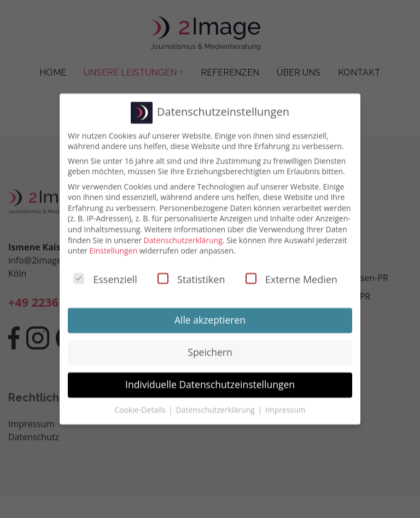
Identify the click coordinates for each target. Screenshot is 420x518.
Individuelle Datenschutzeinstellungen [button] (210, 381)
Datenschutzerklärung (183, 237)
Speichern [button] (210, 349)
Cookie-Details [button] (141, 406)
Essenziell (105, 276)
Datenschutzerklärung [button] (217, 406)
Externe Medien (291, 276)
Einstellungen (113, 248)
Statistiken (191, 276)
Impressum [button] (285, 406)
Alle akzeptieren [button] (210, 317)
